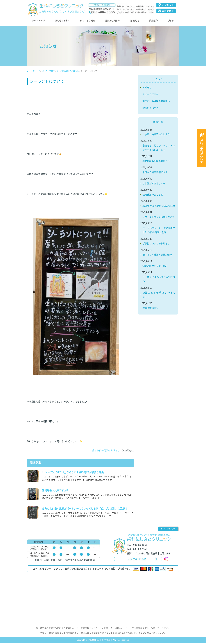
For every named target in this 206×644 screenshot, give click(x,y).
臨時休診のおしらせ (153, 196)
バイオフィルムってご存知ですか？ (159, 280)
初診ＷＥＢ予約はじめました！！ (159, 296)
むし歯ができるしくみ (154, 184)
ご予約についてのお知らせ (156, 245)
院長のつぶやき (150, 109)
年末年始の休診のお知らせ (156, 162)
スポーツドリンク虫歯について (158, 218)
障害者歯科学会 (150, 309)
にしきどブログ (48, 72)
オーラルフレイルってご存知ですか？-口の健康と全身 (159, 231)
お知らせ (147, 88)
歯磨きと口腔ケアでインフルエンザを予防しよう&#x (159, 149)
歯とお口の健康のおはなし (68, 72)
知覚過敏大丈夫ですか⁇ (154, 267)
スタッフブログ (150, 95)
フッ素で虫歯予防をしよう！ (157, 135)
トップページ (33, 72)
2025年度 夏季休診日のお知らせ (159, 207)
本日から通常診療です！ (155, 173)
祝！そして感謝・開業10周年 (157, 256)
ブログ (158, 80)
